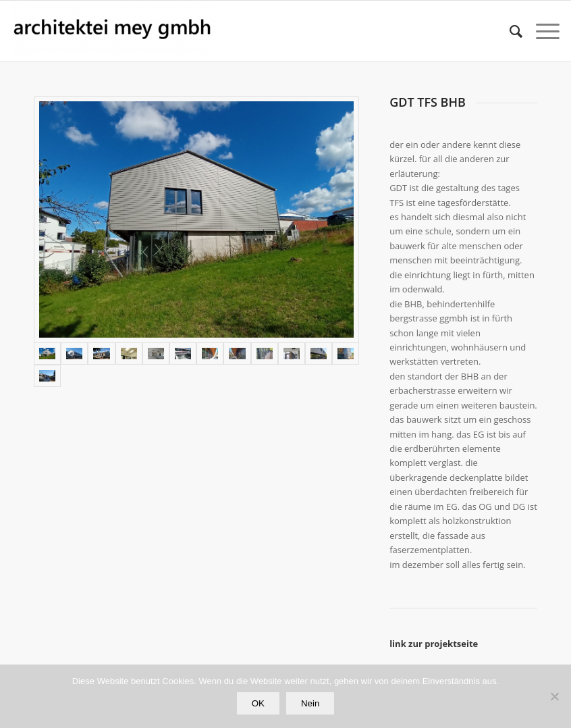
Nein (310, 703)
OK (258, 703)
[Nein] (554, 696)
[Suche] (509, 31)
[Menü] (541, 31)
